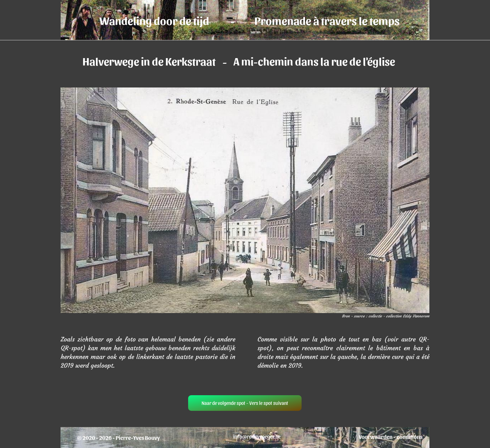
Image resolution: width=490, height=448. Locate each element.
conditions (410, 437)
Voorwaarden (376, 437)
